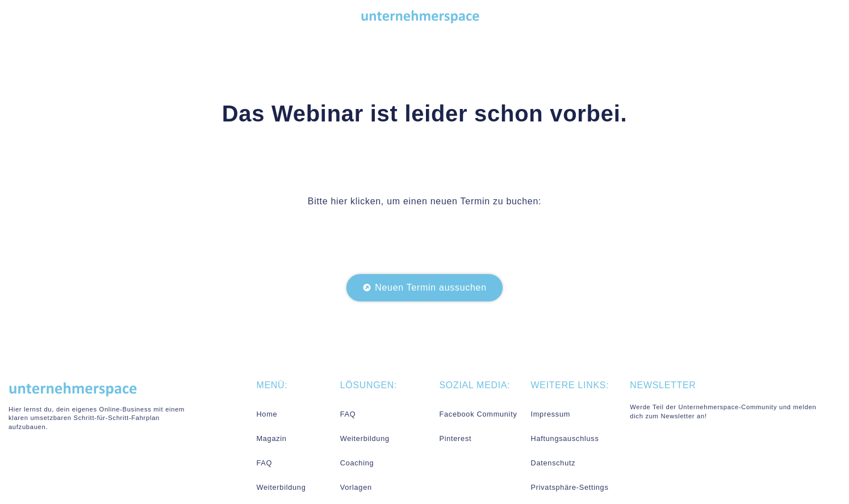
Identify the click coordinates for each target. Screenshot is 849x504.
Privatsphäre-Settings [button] (569, 487)
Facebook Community (478, 414)
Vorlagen (356, 487)
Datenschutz (553, 463)
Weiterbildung (281, 487)
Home (267, 414)
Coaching (357, 463)
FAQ (264, 463)
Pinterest (455, 438)
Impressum (550, 414)
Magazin (271, 438)
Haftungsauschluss (564, 438)
